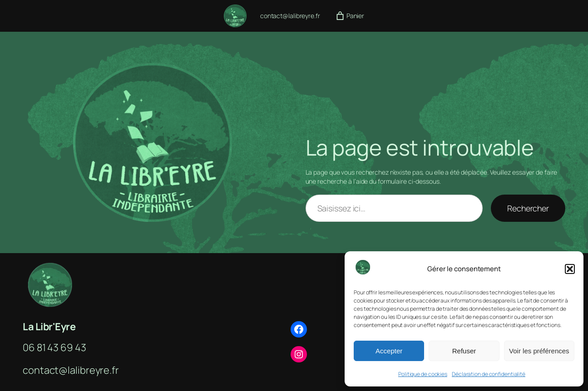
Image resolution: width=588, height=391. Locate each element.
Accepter (389, 351)
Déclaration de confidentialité (489, 374)
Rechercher (528, 208)
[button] (570, 269)
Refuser (464, 351)
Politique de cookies (423, 374)
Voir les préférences (539, 351)
